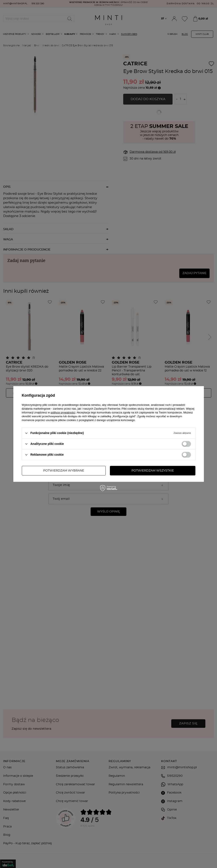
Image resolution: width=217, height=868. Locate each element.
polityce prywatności (63, 412)
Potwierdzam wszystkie (153, 471)
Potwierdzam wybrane (64, 471)
